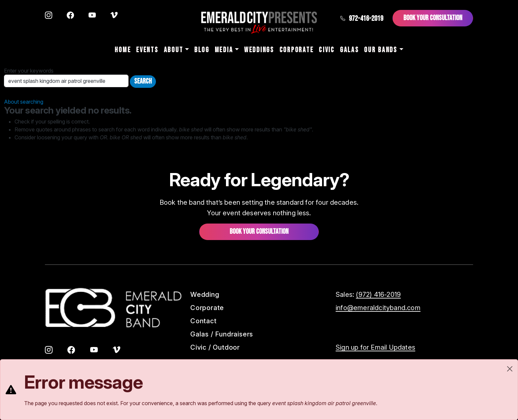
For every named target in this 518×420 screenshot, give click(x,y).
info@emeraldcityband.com (378, 308)
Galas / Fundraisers (222, 334)
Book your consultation (259, 232)
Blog (202, 50)
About (174, 50)
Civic (327, 50)
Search (143, 81)
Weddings (259, 50)
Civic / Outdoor (215, 347)
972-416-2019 (362, 19)
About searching (24, 102)
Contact (203, 321)
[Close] (510, 369)
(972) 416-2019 (378, 295)
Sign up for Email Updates (375, 347)
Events (147, 50)
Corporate (296, 50)
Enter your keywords (29, 71)
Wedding (205, 295)
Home (123, 50)
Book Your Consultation (433, 18)
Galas (350, 50)
